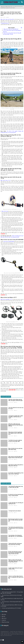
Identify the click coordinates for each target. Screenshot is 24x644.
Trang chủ (2, 6)
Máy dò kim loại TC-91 (6, 180)
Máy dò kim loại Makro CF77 (6, 299)
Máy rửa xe (4, 618)
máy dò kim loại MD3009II (9, 241)
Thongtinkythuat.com (5, 23)
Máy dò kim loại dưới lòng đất (7, 19)
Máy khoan (4, 614)
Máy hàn (4, 616)
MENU (2, 3)
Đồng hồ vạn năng (5, 622)
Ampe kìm (4, 620)
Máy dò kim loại (5, 211)
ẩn (21, 28)
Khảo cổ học (8, 6)
